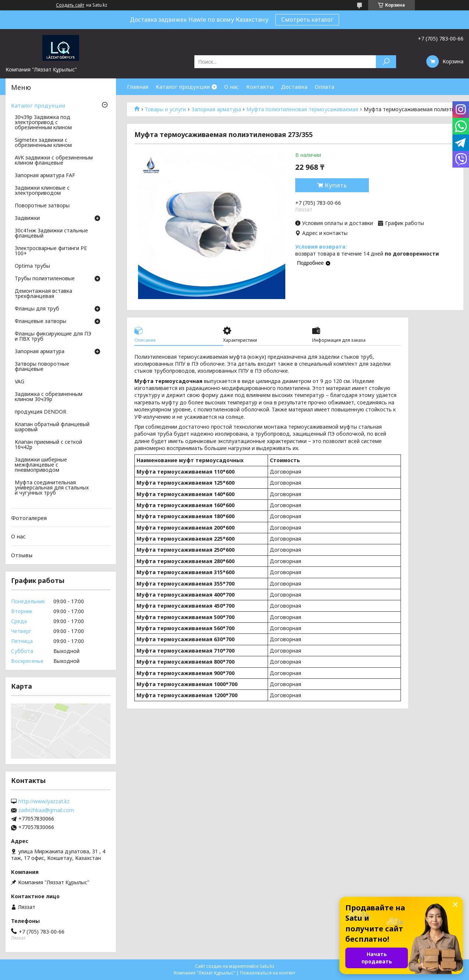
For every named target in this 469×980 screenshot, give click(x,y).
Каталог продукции (183, 87)
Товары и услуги (165, 109)
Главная (138, 87)
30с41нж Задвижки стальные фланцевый (51, 233)
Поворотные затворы (42, 206)
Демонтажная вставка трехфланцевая (43, 294)
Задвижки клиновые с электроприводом (42, 191)
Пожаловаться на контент (268, 973)
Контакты (260, 87)
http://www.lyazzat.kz (44, 801)
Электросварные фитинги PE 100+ (51, 251)
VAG (20, 382)
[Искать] (386, 62)
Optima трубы (32, 266)
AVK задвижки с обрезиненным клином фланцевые (54, 161)
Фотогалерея (29, 518)
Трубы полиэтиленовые (45, 279)
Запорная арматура (216, 109)
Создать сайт (70, 5)
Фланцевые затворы (40, 322)
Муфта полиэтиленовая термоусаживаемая (302, 109)
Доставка (294, 87)
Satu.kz (267, 966)
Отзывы (22, 555)
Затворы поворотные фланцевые (42, 367)
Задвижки (27, 218)
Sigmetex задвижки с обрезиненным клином (43, 143)
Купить (336, 185)
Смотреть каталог (307, 20)
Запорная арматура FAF (45, 176)
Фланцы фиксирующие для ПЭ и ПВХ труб (53, 337)
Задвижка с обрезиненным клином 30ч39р (49, 397)
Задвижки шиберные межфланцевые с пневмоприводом (41, 465)
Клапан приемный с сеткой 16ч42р (48, 445)
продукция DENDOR (40, 412)
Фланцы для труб (37, 309)
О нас (232, 87)
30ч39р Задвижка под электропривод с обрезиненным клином (43, 123)
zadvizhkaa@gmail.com (46, 810)
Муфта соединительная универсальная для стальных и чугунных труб (52, 488)
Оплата (325, 87)
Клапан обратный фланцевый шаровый (52, 427)
